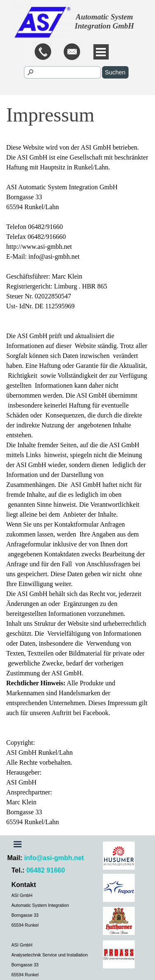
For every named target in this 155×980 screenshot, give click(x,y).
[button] (72, 52)
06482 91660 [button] (46, 870)
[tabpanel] (77, 52)
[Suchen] (62, 72)
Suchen (115, 72)
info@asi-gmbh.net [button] (54, 858)
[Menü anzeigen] (101, 52)
